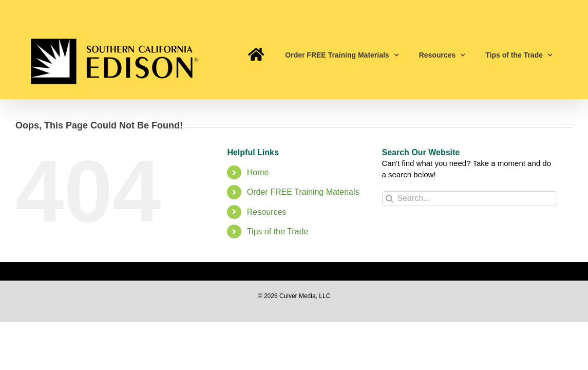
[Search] (390, 199)
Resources (267, 212)
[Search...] (470, 199)
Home (258, 172)
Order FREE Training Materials (303, 192)
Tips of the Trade (278, 232)
